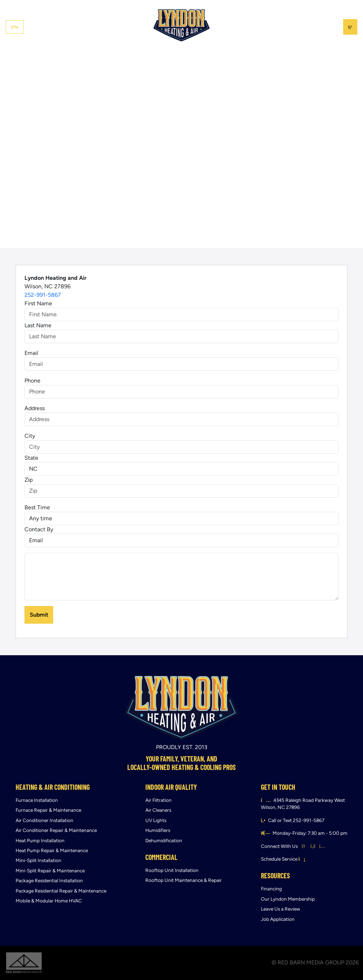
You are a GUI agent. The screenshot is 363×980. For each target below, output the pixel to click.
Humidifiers (158, 830)
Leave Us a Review (281, 909)
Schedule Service (283, 859)
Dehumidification (164, 841)
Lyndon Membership (298, 6)
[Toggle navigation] (15, 27)
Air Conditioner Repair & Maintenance (56, 830)
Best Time (37, 507)
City (30, 436)
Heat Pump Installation (40, 841)
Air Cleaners (158, 810)
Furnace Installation (37, 800)
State (31, 458)
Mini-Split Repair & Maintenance (50, 871)
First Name (38, 303)
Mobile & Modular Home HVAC (49, 901)
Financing (256, 6)
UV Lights (156, 820)
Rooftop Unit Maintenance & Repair (184, 880)
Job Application (278, 919)
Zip (29, 480)
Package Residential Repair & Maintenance (61, 891)
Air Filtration (158, 800)
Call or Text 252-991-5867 (296, 820)
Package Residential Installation (49, 881)
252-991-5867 (43, 295)
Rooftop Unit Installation (172, 870)
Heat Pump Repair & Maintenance (52, 851)
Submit (39, 615)
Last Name (38, 325)
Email (31, 353)
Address (35, 408)
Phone (32, 381)
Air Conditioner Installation (44, 820)
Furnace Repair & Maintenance (48, 810)
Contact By (39, 529)
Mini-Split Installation (38, 860)
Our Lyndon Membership (288, 899)
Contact (337, 6)
